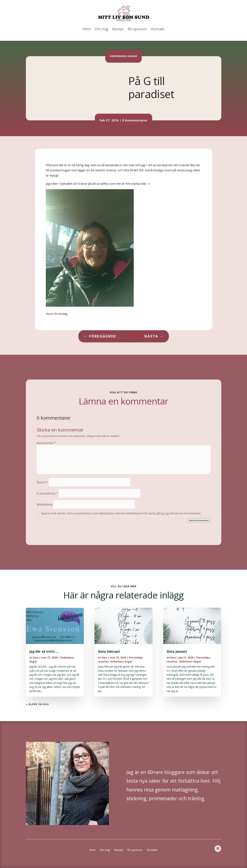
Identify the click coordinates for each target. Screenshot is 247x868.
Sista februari (109, 651)
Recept (118, 29)
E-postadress (47, 493)
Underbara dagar (123, 56)
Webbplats (45, 504)
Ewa (36, 657)
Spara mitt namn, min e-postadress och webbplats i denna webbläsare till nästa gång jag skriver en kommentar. (121, 513)
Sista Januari (177, 651)
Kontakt (158, 29)
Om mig (101, 29)
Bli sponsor (137, 29)
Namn (42, 482)
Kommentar (46, 443)
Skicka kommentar (199, 520)
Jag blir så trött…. (44, 651)
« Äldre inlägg (37, 704)
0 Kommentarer (135, 120)
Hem (87, 29)
